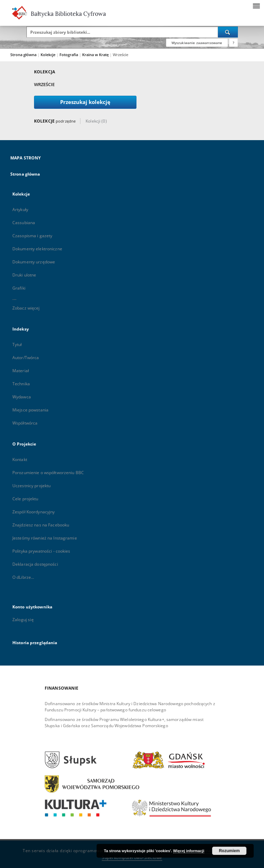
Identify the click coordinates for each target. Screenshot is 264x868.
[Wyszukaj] (228, 32)
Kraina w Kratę (96, 55)
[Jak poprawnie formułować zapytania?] (233, 43)
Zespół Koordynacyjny (34, 512)
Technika (21, 384)
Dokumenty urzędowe (34, 262)
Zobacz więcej (26, 308)
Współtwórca (25, 423)
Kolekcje (48, 55)
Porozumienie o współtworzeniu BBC (48, 473)
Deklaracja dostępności (35, 564)
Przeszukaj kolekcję (85, 102)
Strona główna (23, 55)
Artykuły (20, 210)
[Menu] (256, 6)
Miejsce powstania (30, 410)
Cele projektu (25, 499)
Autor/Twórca (26, 358)
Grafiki (19, 288)
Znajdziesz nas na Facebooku (41, 525)
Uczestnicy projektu (31, 486)
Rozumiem (229, 851)
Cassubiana (24, 223)
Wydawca (22, 397)
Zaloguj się (23, 620)
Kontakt (20, 459)
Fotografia (69, 55)
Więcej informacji (189, 851)
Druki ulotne (24, 275)
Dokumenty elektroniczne (37, 249)
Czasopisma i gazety (32, 236)
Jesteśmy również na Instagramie (45, 538)
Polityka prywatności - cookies (41, 551)
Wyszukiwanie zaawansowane (197, 43)
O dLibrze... (23, 577)
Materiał (21, 371)
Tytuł (17, 344)
